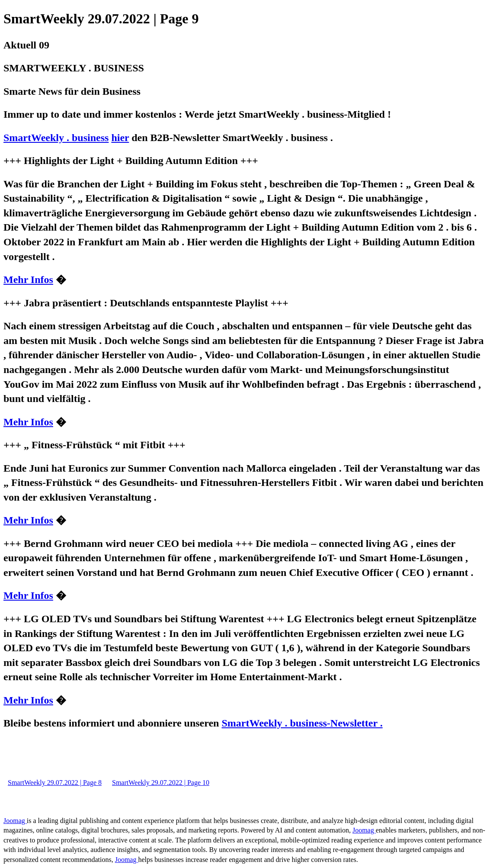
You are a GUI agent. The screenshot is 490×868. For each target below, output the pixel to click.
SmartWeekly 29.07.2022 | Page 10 (161, 783)
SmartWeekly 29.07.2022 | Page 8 (55, 783)
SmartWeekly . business (56, 138)
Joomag (15, 821)
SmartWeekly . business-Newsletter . (302, 723)
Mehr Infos (28, 280)
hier (120, 138)
